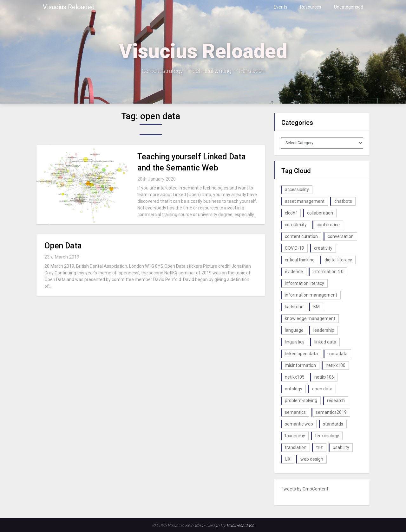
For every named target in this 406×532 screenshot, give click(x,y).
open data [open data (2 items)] (322, 389)
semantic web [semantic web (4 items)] (299, 424)
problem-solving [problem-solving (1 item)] (301, 401)
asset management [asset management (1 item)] (305, 201)
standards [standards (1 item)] (333, 424)
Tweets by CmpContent (304, 489)
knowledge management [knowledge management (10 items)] (310, 318)
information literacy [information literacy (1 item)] (304, 283)
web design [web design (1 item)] (312, 459)
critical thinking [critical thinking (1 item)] (300, 260)
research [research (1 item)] (336, 401)
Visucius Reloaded (69, 7)
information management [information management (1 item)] (311, 295)
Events (281, 7)
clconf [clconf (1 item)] (291, 213)
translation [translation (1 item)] (296, 447)
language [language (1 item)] (294, 330)
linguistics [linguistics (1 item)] (295, 342)
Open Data (63, 246)
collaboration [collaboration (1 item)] (320, 213)
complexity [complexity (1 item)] (296, 225)
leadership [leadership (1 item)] (324, 330)
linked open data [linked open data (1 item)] (301, 354)
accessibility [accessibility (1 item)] (297, 189)
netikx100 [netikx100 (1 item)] (336, 365)
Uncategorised (349, 7)
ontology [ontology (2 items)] (294, 389)
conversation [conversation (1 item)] (341, 236)
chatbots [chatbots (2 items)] (343, 201)
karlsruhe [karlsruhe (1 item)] (294, 307)
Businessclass (240, 525)
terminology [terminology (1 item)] (327, 436)
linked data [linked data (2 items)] (325, 342)
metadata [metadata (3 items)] (338, 354)
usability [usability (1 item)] (341, 447)
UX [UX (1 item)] (288, 459)
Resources (311, 7)
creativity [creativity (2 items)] (323, 248)
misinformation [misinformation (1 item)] (300, 365)
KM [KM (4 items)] (317, 307)
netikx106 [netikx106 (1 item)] (324, 377)
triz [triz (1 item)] (320, 447)
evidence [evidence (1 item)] (294, 272)
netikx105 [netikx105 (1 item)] (295, 377)
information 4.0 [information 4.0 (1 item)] (328, 272)
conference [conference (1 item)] (328, 225)
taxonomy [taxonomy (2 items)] (295, 436)
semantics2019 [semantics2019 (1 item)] (331, 412)
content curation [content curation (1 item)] (301, 236)
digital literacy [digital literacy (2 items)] (338, 260)
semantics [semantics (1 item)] (295, 412)
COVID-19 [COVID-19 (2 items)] (295, 248)
